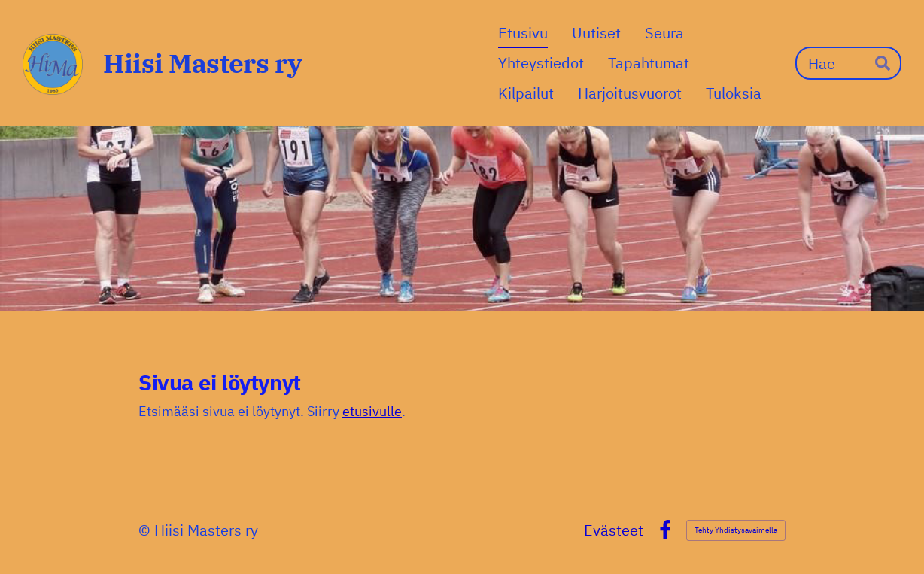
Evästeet (614, 530)
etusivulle (372, 411)
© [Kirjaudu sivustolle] (146, 530)
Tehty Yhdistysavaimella (736, 530)
